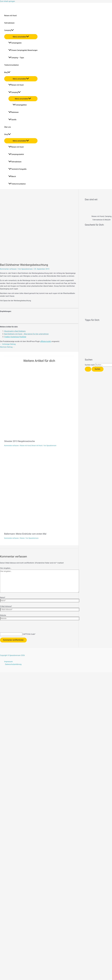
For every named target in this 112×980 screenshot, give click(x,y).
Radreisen (14, 112)
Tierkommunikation (11, 65)
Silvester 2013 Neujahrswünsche (19, 441)
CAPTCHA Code (29, 634)
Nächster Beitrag (7, 347)
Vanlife (12, 120)
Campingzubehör (16, 154)
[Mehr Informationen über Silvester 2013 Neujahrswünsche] (58, 437)
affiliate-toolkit (46, 341)
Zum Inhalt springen (7, 1)
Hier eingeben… (6, 568)
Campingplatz (15, 43)
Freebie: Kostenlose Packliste (15, 337)
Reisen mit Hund (10, 16)
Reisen (22, 538)
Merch (12, 176)
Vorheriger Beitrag (8, 344)
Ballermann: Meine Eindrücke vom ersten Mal (25, 534)
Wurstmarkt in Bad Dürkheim (15, 331)
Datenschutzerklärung (13, 664)
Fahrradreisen (9, 23)
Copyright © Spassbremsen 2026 (12, 655)
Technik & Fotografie (17, 169)
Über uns (8, 127)
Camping (9, 30)
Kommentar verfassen (8, 269)
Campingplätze (20, 105)
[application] (12, 30)
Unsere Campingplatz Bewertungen (23, 50)
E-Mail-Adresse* (6, 606)
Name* (3, 597)
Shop (7, 134)
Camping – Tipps (16, 58)
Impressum (8, 662)
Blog (7, 72)
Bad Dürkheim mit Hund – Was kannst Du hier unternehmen (26, 334)
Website (3, 615)
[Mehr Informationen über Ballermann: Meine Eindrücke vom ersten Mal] (57, 529)
